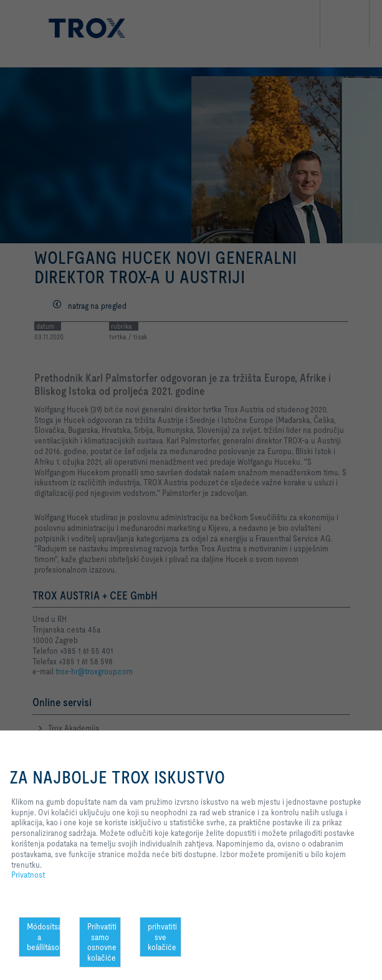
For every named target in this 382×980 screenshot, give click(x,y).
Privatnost (28, 875)
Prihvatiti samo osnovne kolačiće (102, 942)
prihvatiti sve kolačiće (162, 937)
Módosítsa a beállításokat (44, 937)
